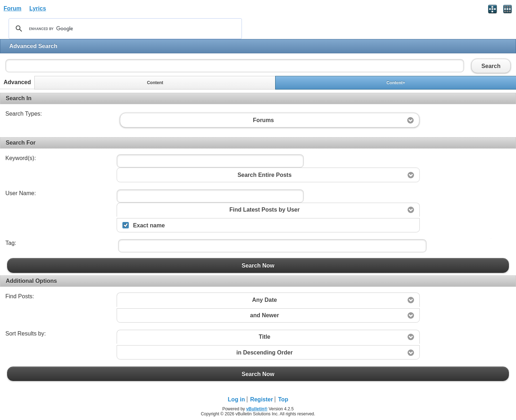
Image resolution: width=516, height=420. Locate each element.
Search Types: (24, 114)
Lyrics (38, 8)
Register (262, 399)
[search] (124, 29)
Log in (237, 399)
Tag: (11, 243)
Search (491, 66)
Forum (13, 8)
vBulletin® (257, 409)
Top (283, 399)
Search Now (258, 265)
